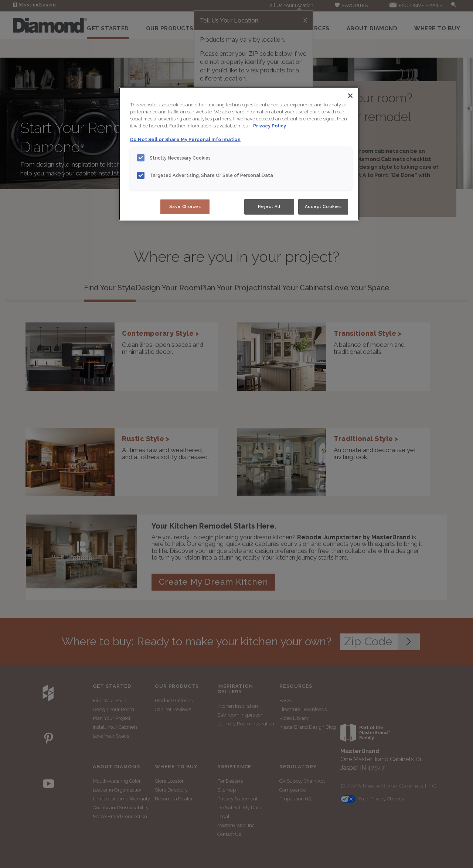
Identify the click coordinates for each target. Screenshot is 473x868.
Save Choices (185, 206)
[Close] (350, 96)
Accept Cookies (323, 206)
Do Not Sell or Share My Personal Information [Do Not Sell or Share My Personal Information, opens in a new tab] (185, 139)
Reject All (269, 206)
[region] (239, 154)
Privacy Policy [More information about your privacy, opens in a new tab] (270, 126)
